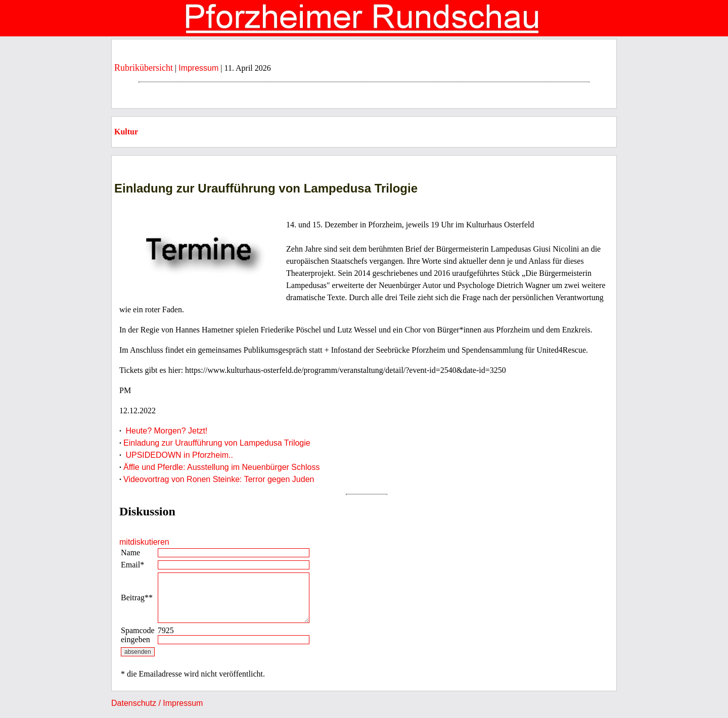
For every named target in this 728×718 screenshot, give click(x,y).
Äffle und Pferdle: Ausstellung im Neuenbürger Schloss (221, 467)
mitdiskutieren (144, 542)
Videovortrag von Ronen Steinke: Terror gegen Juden (219, 479)
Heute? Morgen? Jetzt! (165, 431)
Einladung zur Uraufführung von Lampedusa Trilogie (217, 443)
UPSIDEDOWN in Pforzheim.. (178, 455)
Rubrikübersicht (144, 68)
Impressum (198, 68)
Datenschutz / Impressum (157, 703)
